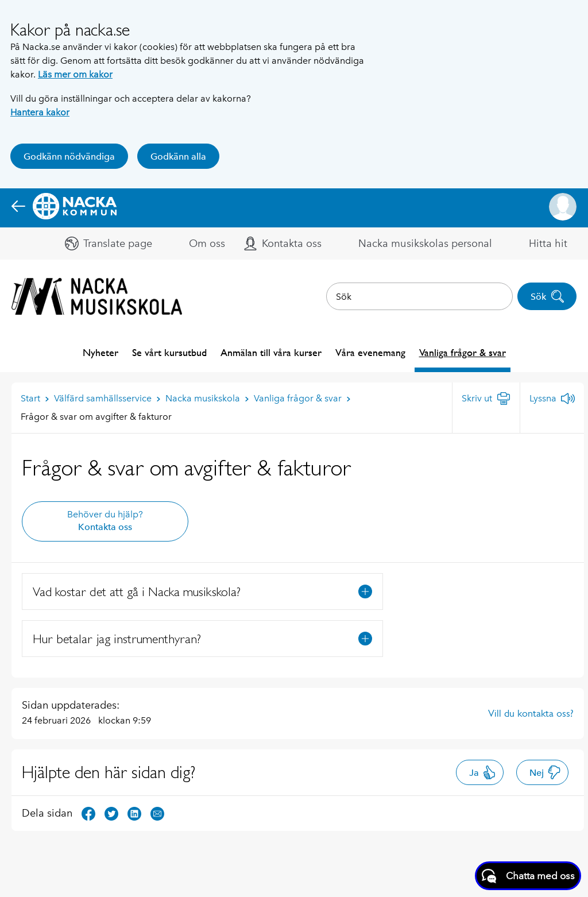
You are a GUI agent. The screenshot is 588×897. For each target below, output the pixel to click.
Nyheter (100, 352)
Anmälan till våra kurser (271, 352)
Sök (548, 296)
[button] (563, 207)
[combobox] (419, 296)
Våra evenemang (370, 352)
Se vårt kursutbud (169, 352)
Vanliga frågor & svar (463, 352)
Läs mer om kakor (75, 74)
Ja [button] (483, 772)
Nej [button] (545, 772)
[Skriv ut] (486, 399)
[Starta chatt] (528, 876)
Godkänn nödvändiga (69, 156)
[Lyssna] (552, 399)
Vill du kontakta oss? (531, 713)
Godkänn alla (178, 156)
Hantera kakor (40, 112)
